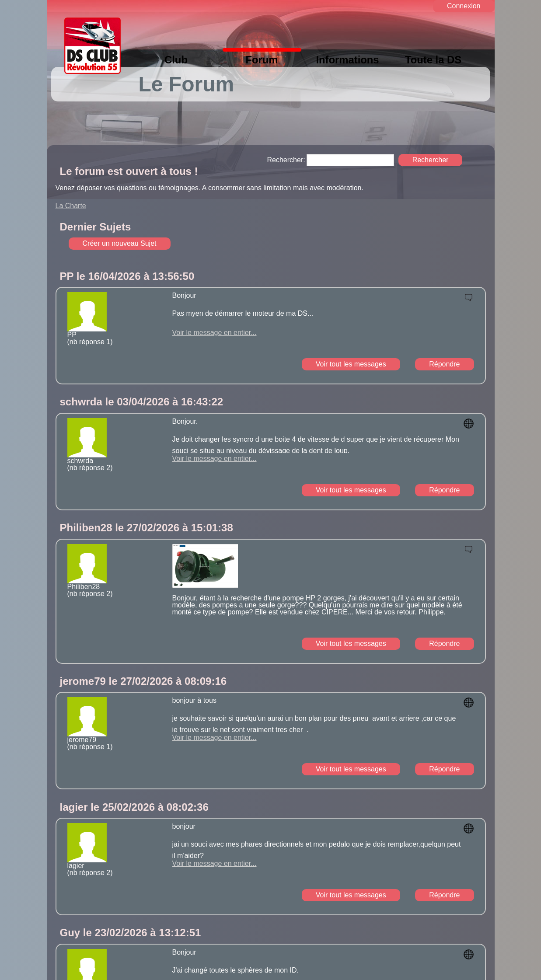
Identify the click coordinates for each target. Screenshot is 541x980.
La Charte (71, 206)
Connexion (464, 6)
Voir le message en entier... (215, 333)
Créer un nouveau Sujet (120, 243)
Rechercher (431, 160)
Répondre (444, 364)
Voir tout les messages (351, 364)
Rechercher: (286, 160)
